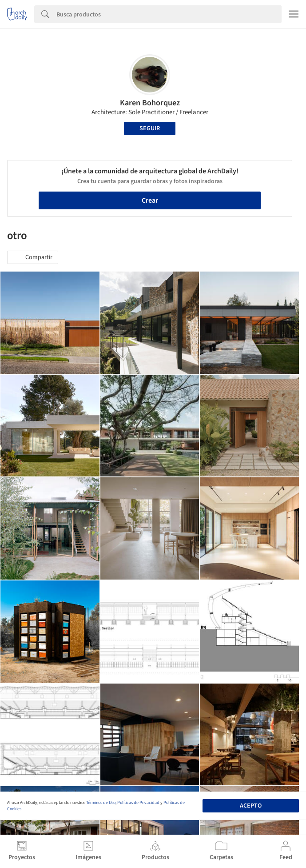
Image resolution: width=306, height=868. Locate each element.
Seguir (150, 128)
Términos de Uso (101, 803)
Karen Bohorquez (150, 103)
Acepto (251, 806)
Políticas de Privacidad (138, 803)
